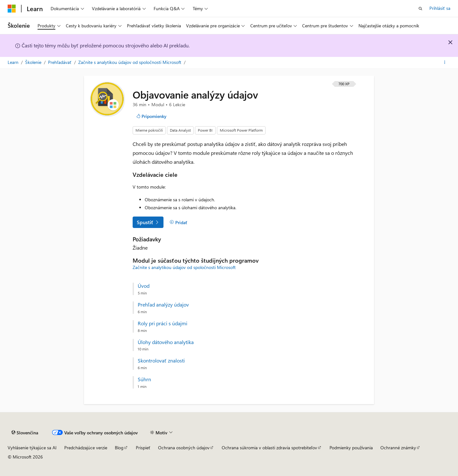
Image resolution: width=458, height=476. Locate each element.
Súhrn (144, 379)
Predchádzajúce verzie (86, 448)
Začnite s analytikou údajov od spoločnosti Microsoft (130, 62)
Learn (14, 62)
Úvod (144, 286)
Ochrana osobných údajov (184, 448)
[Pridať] (178, 222)
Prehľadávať (60, 62)
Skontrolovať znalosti (161, 361)
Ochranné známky (398, 448)
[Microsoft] (12, 9)
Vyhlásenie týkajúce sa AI (32, 448)
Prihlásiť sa (440, 8)
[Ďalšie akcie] (445, 63)
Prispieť (143, 448)
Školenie (34, 62)
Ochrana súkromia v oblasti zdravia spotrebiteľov (269, 448)
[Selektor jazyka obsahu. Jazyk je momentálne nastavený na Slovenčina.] (25, 433)
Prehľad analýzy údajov (163, 305)
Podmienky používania (351, 448)
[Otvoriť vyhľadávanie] (420, 9)
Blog (119, 448)
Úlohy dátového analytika (166, 342)
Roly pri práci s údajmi (163, 323)
